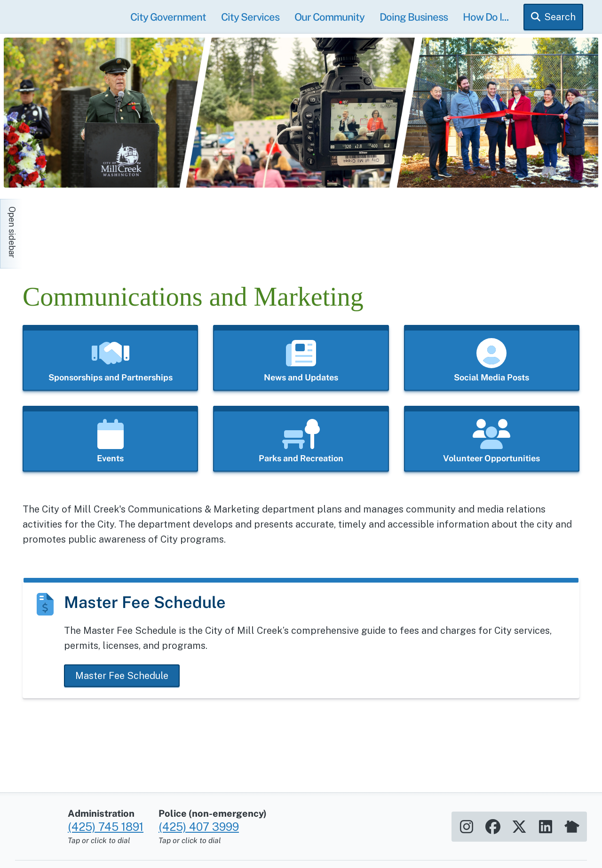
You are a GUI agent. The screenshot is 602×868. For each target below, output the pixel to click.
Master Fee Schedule (122, 676)
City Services (250, 17)
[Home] (107, 229)
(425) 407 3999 (199, 821)
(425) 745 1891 (106, 821)
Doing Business (414, 17)
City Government (168, 17)
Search (560, 17)
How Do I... (486, 17)
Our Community (329, 17)
